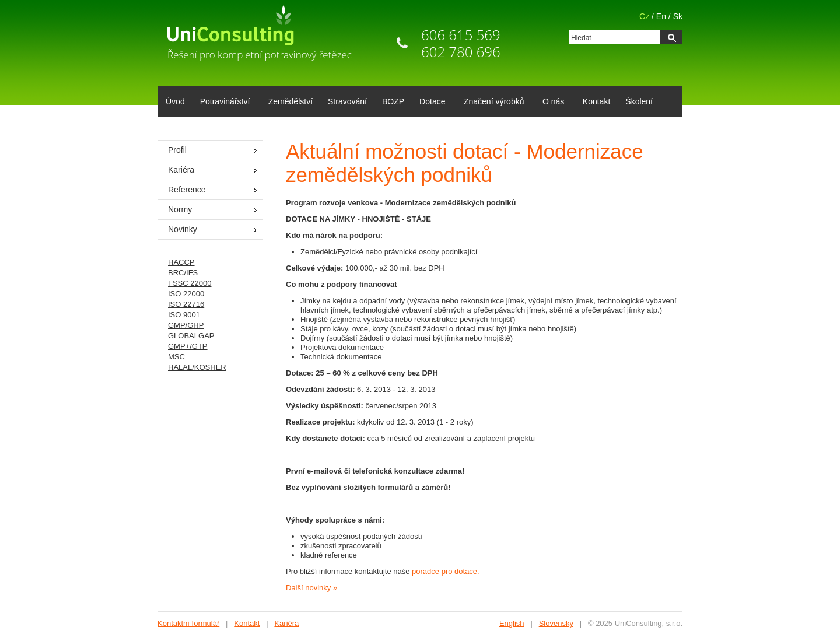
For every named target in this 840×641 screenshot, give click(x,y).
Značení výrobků (492, 103)
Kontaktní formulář (188, 623)
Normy (180, 209)
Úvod (175, 101)
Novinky (183, 229)
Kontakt (596, 101)
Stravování (347, 101)
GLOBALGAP (191, 336)
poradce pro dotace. (446, 571)
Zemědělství (290, 101)
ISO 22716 (186, 304)
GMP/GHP (186, 325)
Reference (187, 190)
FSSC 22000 (190, 283)
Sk (678, 16)
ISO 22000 (186, 294)
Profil (177, 150)
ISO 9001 (184, 315)
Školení (639, 101)
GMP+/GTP (188, 346)
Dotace (430, 103)
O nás (551, 103)
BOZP (393, 101)
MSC (176, 357)
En (661, 16)
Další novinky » (311, 588)
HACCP (181, 262)
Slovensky (556, 623)
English (512, 623)
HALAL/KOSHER (197, 367)
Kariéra (181, 170)
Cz (644, 16)
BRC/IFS (183, 273)
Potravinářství (223, 103)
